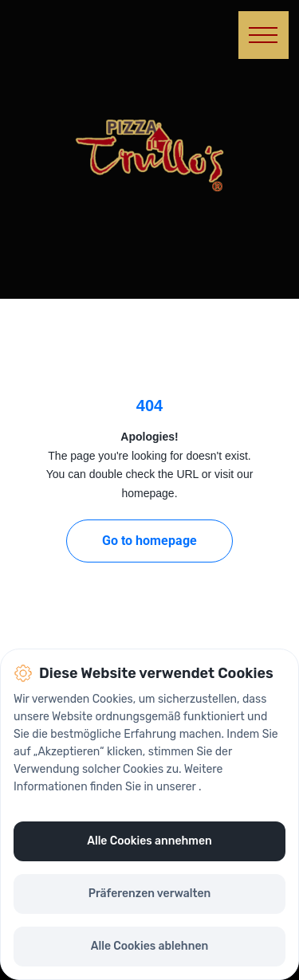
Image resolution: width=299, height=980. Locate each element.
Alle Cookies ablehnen (149, 946)
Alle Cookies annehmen (149, 841)
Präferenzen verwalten (150, 894)
